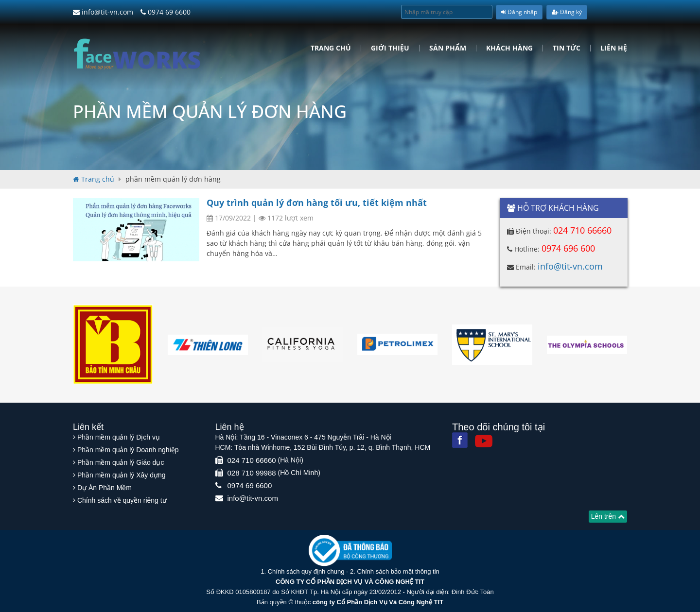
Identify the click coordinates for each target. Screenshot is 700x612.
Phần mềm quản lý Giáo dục (121, 462)
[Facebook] (460, 440)
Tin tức (567, 48)
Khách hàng (509, 48)
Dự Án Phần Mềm (105, 488)
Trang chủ (331, 48)
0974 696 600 (568, 248)
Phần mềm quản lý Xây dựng (122, 475)
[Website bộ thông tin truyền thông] (350, 550)
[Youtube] (484, 441)
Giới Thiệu (390, 48)
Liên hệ (614, 48)
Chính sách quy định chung (306, 571)
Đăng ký (567, 12)
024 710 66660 (582, 230)
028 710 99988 (252, 473)
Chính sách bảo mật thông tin (398, 571)
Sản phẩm (448, 48)
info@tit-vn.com (103, 12)
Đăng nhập (519, 12)
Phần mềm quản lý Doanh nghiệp (128, 450)
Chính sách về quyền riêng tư (122, 500)
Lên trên (608, 516)
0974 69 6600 (166, 12)
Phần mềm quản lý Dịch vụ (119, 437)
